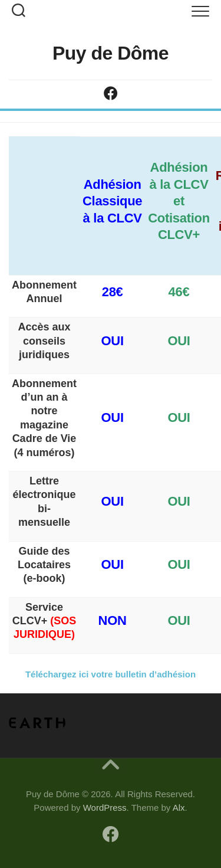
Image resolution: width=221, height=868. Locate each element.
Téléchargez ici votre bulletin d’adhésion (111, 674)
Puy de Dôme (111, 53)
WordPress (105, 808)
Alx (179, 808)
